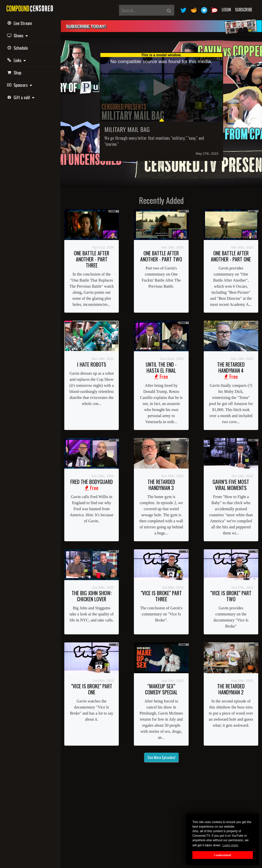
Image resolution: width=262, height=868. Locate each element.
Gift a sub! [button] (21, 97)
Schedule (18, 48)
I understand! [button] (223, 855)
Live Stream (20, 23)
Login (226, 10)
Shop (15, 73)
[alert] (161, 26)
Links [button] (17, 60)
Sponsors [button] (20, 85)
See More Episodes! (161, 757)
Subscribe (244, 10)
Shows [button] (18, 36)
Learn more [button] (230, 845)
